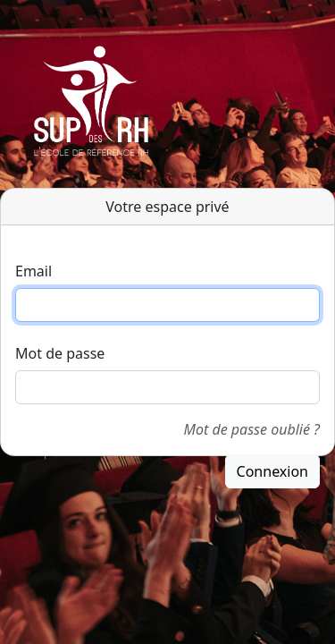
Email (33, 271)
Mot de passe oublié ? (252, 429)
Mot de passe (60, 353)
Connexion (272, 471)
